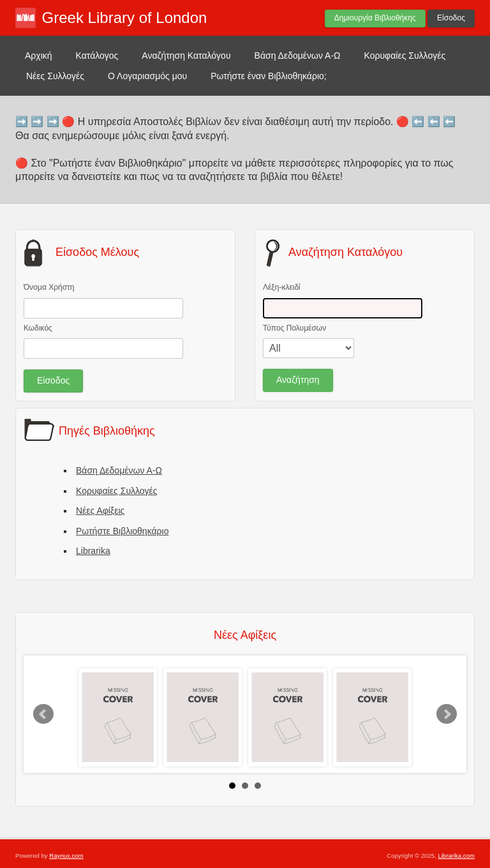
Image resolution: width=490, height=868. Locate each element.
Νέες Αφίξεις (100, 511)
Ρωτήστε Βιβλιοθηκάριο (122, 531)
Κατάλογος (97, 56)
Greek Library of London (125, 18)
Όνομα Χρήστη (49, 287)
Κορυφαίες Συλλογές (405, 56)
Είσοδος (451, 18)
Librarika (93, 551)
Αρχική (39, 56)
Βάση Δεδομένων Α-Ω (298, 56)
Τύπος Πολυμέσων (294, 328)
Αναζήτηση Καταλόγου (186, 56)
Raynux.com (66, 856)
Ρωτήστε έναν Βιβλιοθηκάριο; (269, 76)
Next (447, 714)
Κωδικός (38, 328)
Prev (43, 714)
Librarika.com (456, 856)
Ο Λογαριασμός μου (147, 76)
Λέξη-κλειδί (282, 287)
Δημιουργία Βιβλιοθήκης (375, 18)
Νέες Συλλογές (55, 76)
